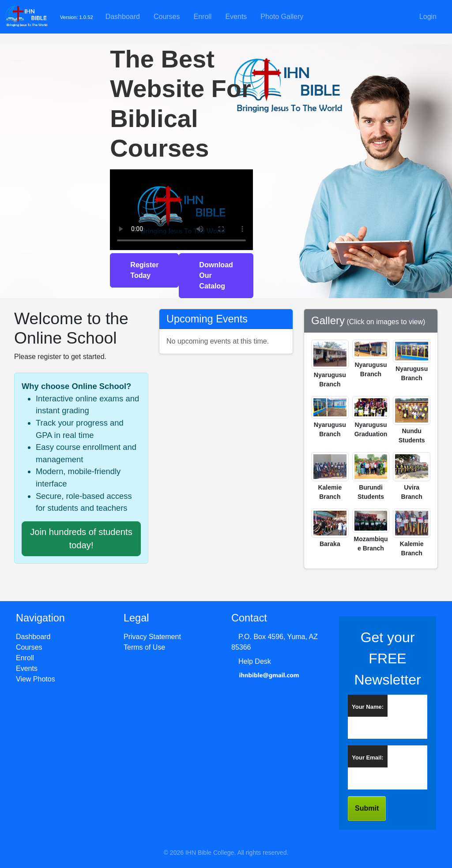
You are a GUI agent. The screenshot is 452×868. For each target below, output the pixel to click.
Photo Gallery (282, 17)
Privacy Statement (152, 637)
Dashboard (123, 17)
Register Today (144, 270)
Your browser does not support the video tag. (181, 210)
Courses (167, 17)
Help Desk (255, 661)
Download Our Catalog (216, 275)
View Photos (36, 679)
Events (236, 17)
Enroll (203, 17)
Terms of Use (144, 647)
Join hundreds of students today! (81, 539)
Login (428, 17)
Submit (367, 808)
